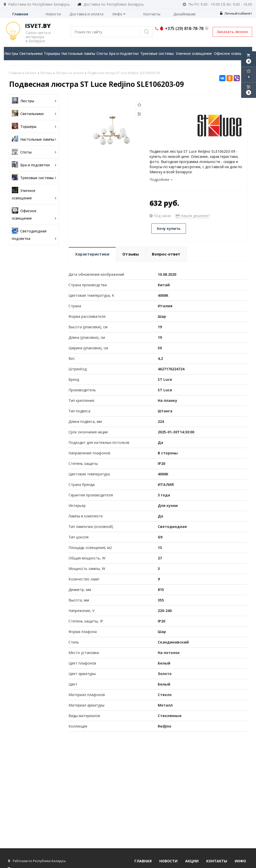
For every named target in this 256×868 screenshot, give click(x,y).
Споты (102, 53)
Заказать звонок (232, 32)
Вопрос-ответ (166, 254)
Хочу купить (169, 228)
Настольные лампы (78, 53)
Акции (192, 861)
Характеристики (92, 254)
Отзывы (131, 254)
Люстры (11, 53)
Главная (20, 14)
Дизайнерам (184, 14)
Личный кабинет (236, 13)
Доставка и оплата (86, 14)
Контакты (152, 14)
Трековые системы (157, 53)
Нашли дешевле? (193, 216)
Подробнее (161, 180)
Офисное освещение (233, 53)
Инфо (119, 14)
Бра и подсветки (124, 53)
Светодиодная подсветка (34, 235)
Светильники (31, 53)
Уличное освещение (194, 53)
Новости (53, 14)
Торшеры (52, 53)
